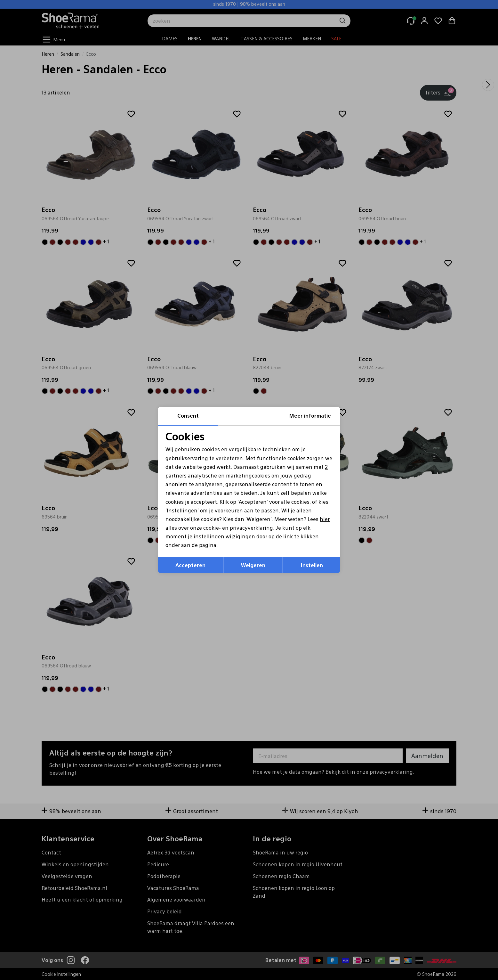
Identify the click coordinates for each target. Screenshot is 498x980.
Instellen (312, 565)
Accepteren (190, 565)
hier (325, 519)
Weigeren (253, 565)
